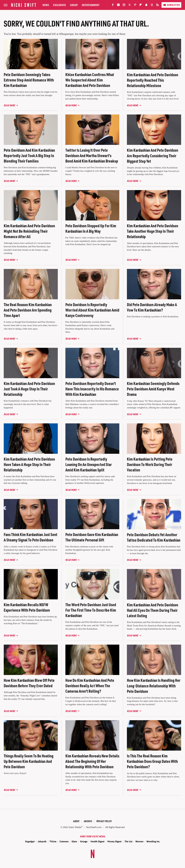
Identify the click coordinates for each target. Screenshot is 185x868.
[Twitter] (130, 5)
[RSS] (158, 5)
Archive (88, 821)
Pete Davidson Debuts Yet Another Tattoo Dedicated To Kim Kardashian (154, 537)
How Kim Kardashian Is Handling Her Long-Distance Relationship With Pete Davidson (154, 686)
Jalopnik (42, 841)
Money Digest (114, 841)
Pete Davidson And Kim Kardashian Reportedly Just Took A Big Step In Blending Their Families (29, 155)
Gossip (74, 5)
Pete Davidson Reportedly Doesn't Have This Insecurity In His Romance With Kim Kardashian (92, 389)
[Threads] (152, 5)
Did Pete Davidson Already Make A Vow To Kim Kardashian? (152, 307)
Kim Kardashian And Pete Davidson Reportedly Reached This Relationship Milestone (153, 80)
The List (128, 841)
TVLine (53, 841)
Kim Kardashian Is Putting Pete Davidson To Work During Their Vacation (150, 464)
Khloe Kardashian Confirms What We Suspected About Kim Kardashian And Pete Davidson (90, 80)
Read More (9, 105)
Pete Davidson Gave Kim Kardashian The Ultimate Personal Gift (92, 537)
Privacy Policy (104, 821)
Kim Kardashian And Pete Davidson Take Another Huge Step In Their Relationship (153, 231)
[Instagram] (124, 5)
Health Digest (97, 841)
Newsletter (171, 5)
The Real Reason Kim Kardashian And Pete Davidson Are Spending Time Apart (28, 310)
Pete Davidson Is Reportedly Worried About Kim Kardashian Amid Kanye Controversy (92, 310)
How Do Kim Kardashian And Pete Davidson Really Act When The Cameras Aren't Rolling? (90, 686)
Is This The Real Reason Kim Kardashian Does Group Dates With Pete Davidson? (152, 761)
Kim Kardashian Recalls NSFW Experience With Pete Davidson (27, 607)
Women (139, 841)
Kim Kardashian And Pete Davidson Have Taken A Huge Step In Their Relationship (29, 464)
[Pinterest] (135, 5)
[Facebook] (113, 5)
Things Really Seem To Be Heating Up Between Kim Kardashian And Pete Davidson (29, 761)
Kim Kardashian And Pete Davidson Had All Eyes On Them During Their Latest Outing (153, 610)
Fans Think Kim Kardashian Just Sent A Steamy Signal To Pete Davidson (31, 537)
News (46, 5)
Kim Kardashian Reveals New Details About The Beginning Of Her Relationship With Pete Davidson (92, 761)
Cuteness (64, 841)
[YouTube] (118, 5)
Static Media (75, 827)
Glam (74, 841)
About (76, 821)
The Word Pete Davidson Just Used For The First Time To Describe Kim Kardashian (91, 610)
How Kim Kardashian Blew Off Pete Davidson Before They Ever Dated (29, 683)
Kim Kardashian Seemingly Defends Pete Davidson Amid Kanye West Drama (153, 389)
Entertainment (91, 5)
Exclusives (60, 5)
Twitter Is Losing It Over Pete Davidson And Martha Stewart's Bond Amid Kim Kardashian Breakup (92, 155)
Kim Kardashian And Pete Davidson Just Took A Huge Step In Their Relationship (29, 389)
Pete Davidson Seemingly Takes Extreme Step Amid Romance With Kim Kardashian (29, 80)
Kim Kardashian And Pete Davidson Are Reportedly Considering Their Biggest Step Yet (153, 155)
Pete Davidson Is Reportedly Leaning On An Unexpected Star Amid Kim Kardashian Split (89, 464)
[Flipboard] (141, 5)
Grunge (84, 841)
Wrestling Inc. (153, 841)
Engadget (30, 841)
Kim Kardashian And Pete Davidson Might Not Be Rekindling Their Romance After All (29, 231)
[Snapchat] (146, 5)
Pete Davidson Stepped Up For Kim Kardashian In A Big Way (91, 228)
